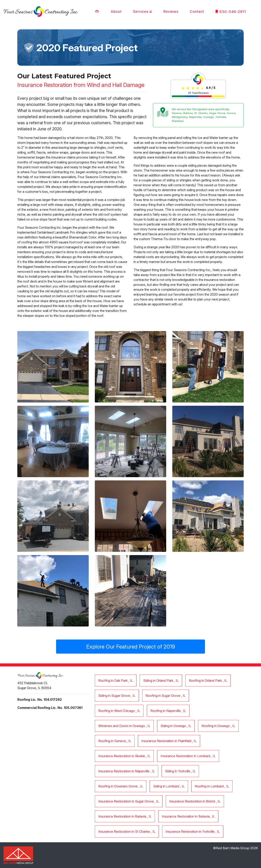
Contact (197, 12)
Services (143, 12)
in (116, 681)
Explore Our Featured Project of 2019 (131, 646)
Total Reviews (198, 93)
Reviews (171, 12)
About (116, 12)
